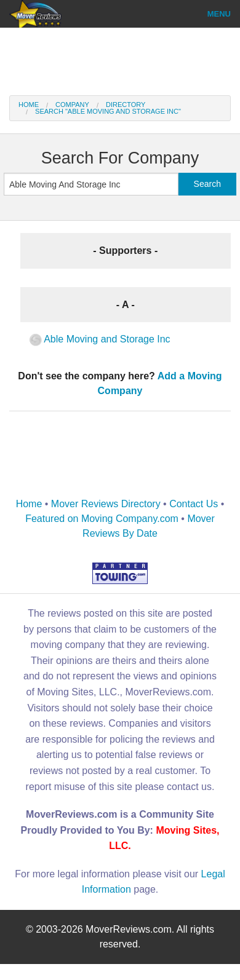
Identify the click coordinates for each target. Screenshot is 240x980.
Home (29, 105)
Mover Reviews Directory (106, 504)
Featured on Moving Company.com (102, 519)
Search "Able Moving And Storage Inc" (108, 111)
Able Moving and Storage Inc (100, 339)
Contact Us (194, 504)
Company (72, 105)
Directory (126, 105)
